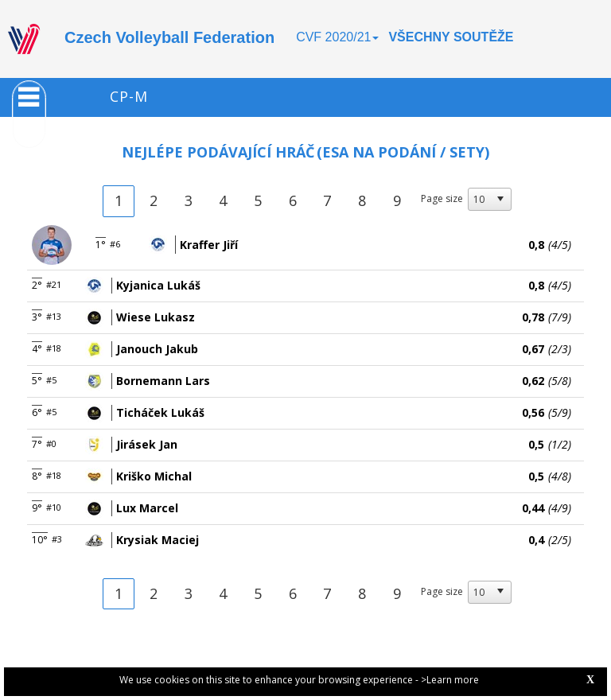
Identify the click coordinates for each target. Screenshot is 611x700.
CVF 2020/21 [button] (337, 37)
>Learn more (450, 680)
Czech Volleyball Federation (169, 37)
